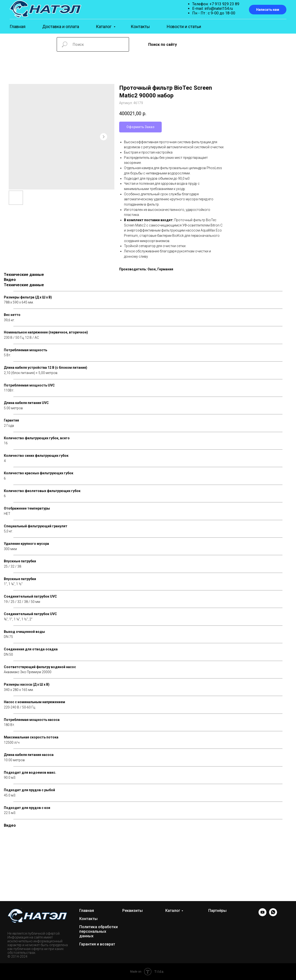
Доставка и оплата (61, 27)
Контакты (140, 27)
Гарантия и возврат (97, 944)
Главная (18, 27)
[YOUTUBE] (262, 915)
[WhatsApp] (273, 915)
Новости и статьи (184, 27)
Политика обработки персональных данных (99, 931)
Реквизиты (133, 911)
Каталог (104, 27)
